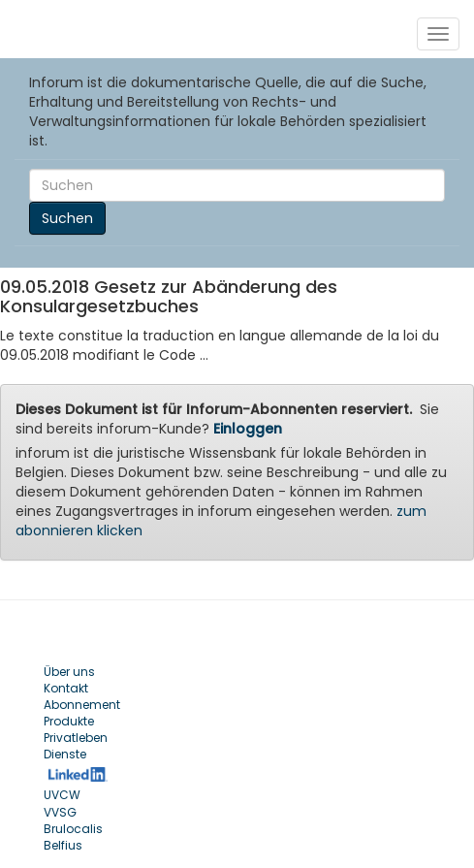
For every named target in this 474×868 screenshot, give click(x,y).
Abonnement (82, 705)
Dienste (65, 754)
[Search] (237, 185)
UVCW (62, 795)
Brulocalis (73, 829)
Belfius (63, 845)
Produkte (69, 721)
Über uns (69, 672)
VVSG (60, 812)
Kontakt (66, 688)
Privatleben (76, 738)
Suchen (67, 218)
